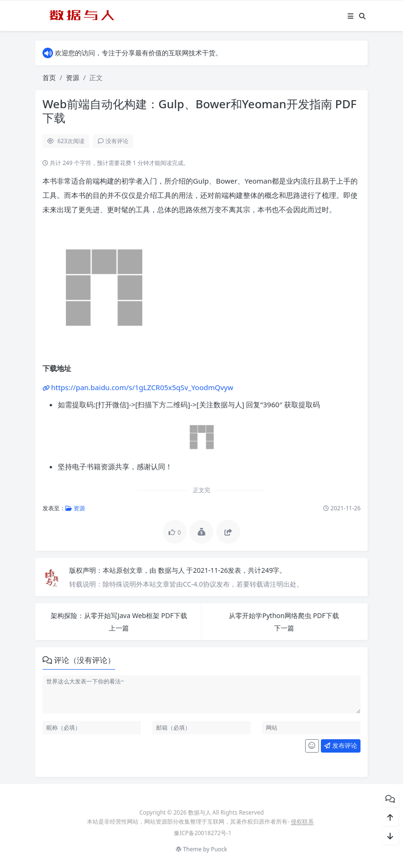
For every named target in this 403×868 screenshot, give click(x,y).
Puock (219, 849)
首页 (49, 77)
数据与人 (172, 570)
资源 (73, 77)
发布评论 (340, 745)
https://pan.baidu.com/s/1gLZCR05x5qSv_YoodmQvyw (142, 387)
